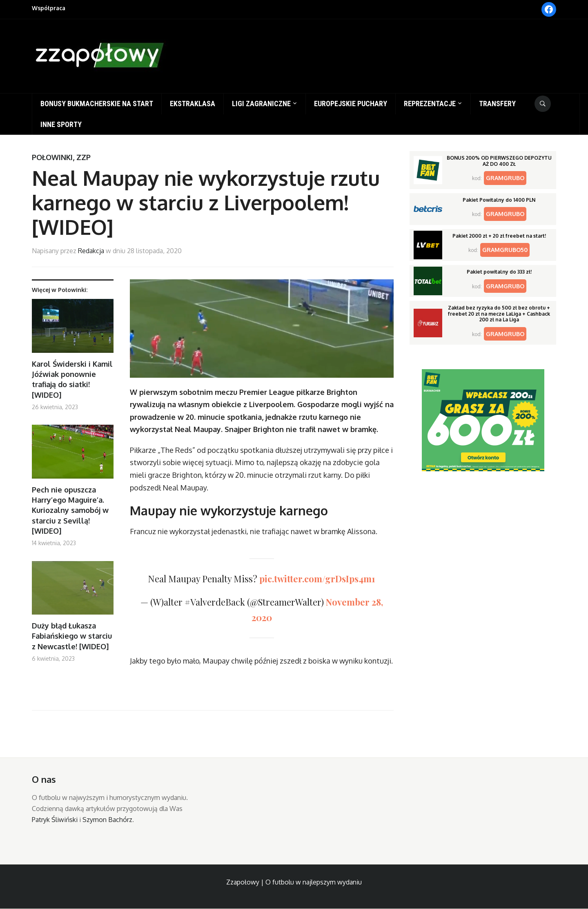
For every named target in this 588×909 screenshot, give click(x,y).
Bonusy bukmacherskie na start (97, 104)
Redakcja (91, 251)
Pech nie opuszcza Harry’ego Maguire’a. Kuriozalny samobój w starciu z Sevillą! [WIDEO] (70, 510)
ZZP (84, 157)
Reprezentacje (430, 104)
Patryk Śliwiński (55, 820)
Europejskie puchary (351, 104)
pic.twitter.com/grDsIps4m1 (317, 579)
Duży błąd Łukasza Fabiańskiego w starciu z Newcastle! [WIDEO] (72, 636)
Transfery (497, 104)
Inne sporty (61, 124)
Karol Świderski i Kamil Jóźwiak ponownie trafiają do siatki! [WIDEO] (72, 379)
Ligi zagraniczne (261, 104)
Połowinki (52, 157)
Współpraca (49, 8)
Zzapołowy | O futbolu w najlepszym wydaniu (294, 882)
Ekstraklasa (193, 104)
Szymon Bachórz (107, 820)
